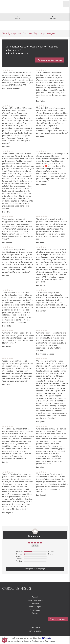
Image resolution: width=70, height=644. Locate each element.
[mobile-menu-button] (66, 4)
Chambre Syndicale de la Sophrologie (39, 641)
